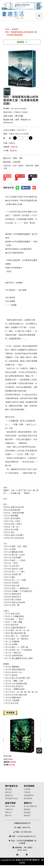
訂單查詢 (27, 792)
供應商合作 (9, 809)
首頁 (7, 29)
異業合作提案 (10, 806)
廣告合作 (8, 816)
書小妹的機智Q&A (30, 806)
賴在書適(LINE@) (11, 799)
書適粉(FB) (9, 796)
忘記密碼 (27, 789)
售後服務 (27, 813)
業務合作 (8, 813)
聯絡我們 (27, 816)
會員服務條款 (29, 796)
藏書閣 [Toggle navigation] (22, 42)
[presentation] (3, 739)
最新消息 (8, 792)
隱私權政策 (28, 799)
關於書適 (8, 789)
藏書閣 (15, 29)
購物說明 (27, 809)
